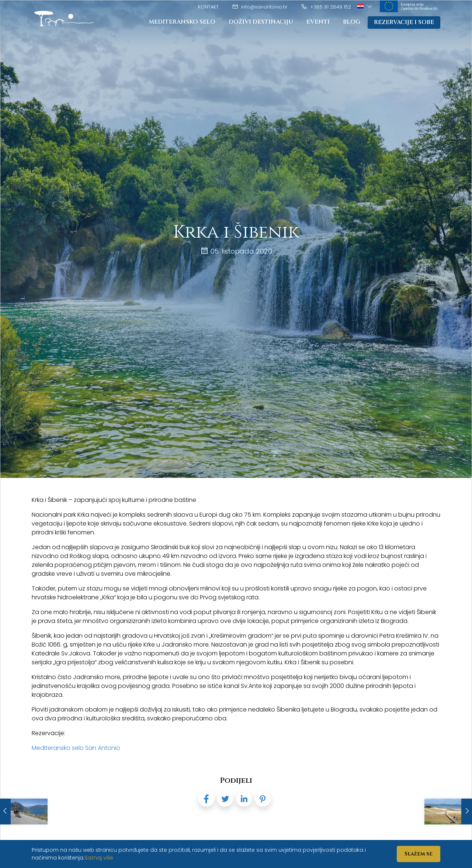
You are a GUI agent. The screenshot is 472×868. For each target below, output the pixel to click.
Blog (351, 22)
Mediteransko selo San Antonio (76, 748)
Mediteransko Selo (180, 22)
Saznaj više (99, 858)
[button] (365, 6)
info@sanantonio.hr (260, 7)
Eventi (317, 22)
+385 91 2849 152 (326, 7)
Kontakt (208, 7)
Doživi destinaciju (260, 22)
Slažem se (419, 854)
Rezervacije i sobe (404, 23)
